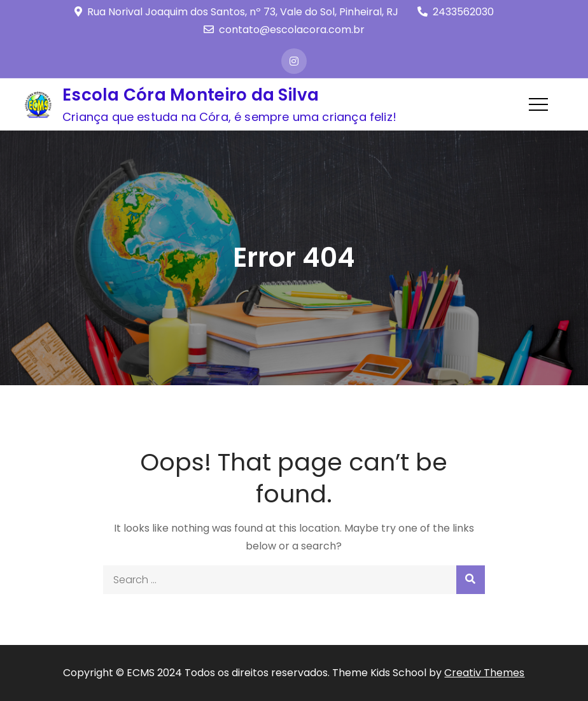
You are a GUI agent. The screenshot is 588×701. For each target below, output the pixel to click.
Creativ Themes (484, 673)
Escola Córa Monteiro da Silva (191, 95)
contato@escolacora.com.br (284, 30)
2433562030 (456, 12)
